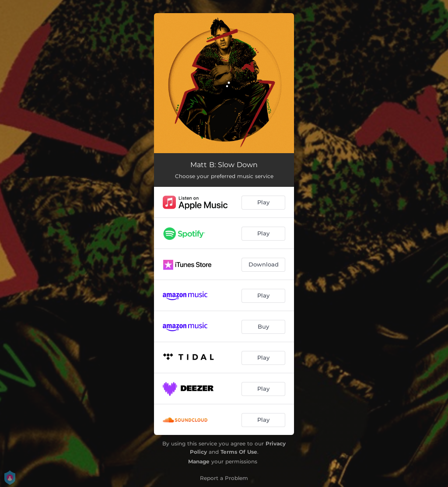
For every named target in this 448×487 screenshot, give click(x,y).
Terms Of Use (239, 452)
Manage (199, 461)
